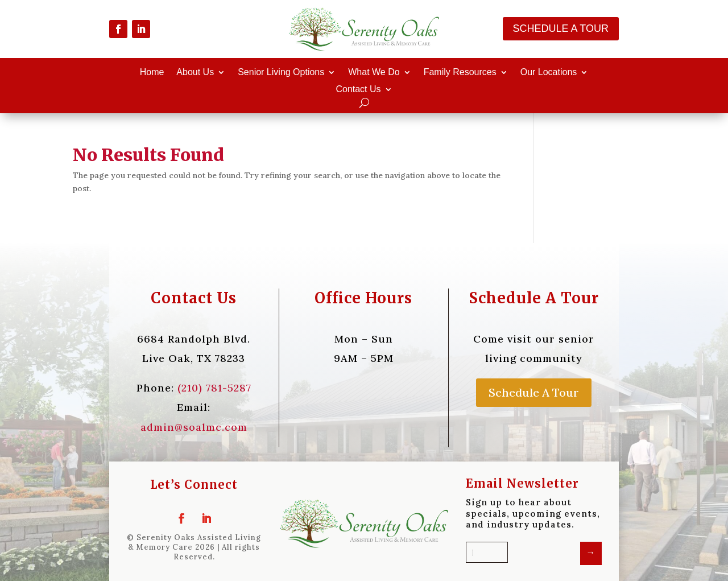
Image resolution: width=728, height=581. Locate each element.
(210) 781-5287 (214, 388)
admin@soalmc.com (194, 427)
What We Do (374, 73)
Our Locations (549, 73)
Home (152, 73)
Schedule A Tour (561, 28)
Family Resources (460, 73)
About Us (195, 73)
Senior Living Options (281, 73)
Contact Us (358, 90)
